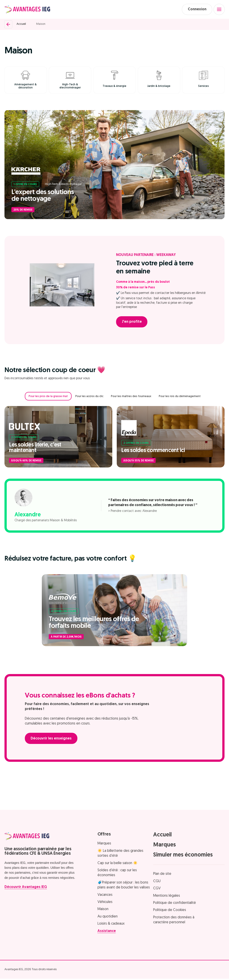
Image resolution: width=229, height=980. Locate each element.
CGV (157, 890)
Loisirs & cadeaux (111, 925)
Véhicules (105, 903)
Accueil (21, 25)
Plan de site (162, 875)
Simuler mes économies (183, 856)
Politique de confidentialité (175, 904)
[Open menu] (219, 10)
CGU (157, 883)
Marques (104, 845)
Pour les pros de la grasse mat (48, 398)
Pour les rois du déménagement (180, 398)
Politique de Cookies (170, 911)
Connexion (196, 10)
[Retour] (8, 25)
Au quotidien (108, 918)
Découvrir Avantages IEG (26, 888)
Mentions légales (167, 897)
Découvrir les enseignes (52, 740)
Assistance (107, 932)
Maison (41, 25)
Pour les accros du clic (89, 398)
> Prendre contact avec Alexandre (133, 512)
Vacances (105, 896)
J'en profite (133, 323)
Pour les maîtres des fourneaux (131, 398)
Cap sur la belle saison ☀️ (118, 864)
